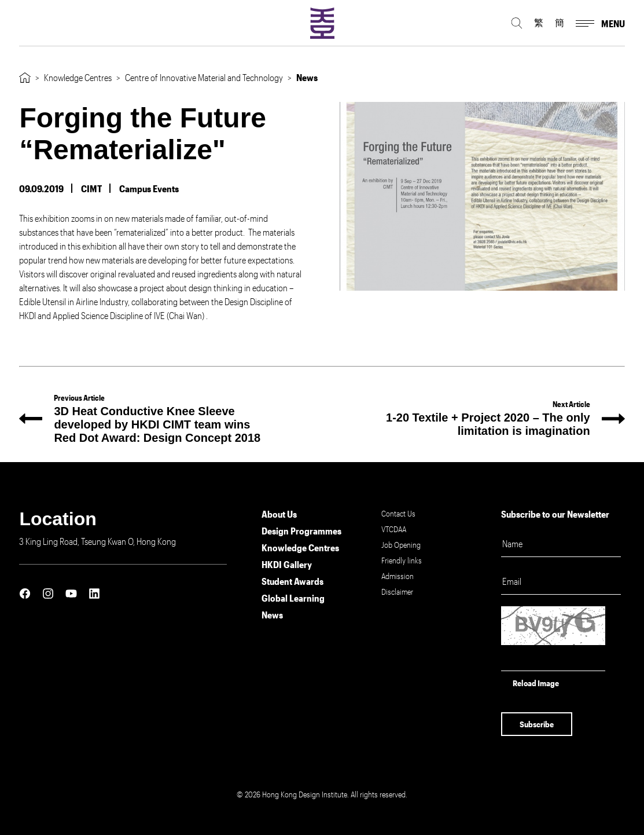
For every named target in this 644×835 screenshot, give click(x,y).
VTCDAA (394, 529)
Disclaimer (397, 592)
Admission (398, 576)
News (272, 615)
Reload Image (536, 683)
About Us (279, 514)
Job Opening (401, 545)
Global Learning (293, 598)
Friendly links (402, 560)
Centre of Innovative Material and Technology (204, 77)
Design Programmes (301, 531)
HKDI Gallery (287, 564)
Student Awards (292, 581)
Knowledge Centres (78, 77)
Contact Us (398, 513)
